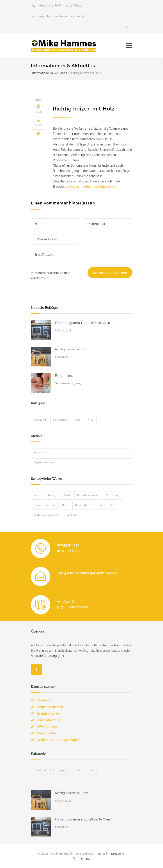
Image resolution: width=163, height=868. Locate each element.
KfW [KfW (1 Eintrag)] (100, 505)
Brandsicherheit (48, 714)
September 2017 (82, 463)
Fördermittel (64, 376)
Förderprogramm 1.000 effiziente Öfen (82, 323)
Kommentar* (109, 239)
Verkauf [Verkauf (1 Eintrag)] (72, 515)
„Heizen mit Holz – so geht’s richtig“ (93, 187)
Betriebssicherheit (50, 707)
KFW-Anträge (47, 727)
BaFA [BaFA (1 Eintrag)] (67, 495)
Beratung (40, 420)
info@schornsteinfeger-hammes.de (61, 16)
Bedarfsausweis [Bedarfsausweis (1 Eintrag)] (88, 495)
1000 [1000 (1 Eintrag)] (37, 495)
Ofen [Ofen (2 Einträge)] (113, 505)
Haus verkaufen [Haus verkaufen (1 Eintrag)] (44, 505)
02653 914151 (46, 5)
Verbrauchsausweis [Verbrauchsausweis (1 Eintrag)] (47, 515)
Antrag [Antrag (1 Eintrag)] (52, 495)
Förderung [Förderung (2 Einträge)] (113, 495)
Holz (78, 420)
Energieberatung (49, 720)
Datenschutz (82, 859)
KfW (91, 420)
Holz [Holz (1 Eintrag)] (65, 505)
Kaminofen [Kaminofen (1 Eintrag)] (82, 505)
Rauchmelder (47, 733)
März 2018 (82, 453)
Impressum (116, 853)
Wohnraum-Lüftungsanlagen (58, 740)
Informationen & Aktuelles (63, 66)
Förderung (60, 420)
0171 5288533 (73, 5)
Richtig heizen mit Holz (84, 109)
